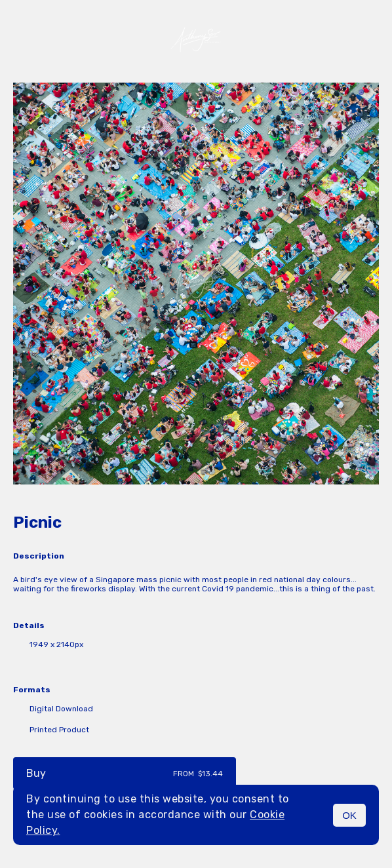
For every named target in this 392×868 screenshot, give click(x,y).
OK (349, 815)
